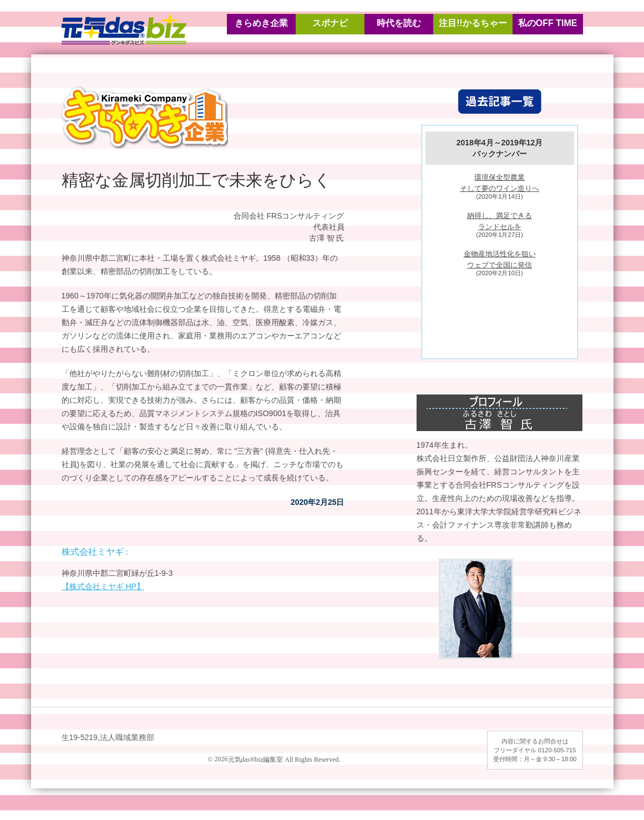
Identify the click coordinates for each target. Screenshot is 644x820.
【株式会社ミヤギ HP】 (103, 586)
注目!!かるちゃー (473, 23)
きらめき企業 (261, 23)
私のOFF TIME (548, 23)
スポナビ (330, 23)
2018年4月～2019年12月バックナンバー (500, 148)
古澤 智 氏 (327, 238)
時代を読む (399, 23)
